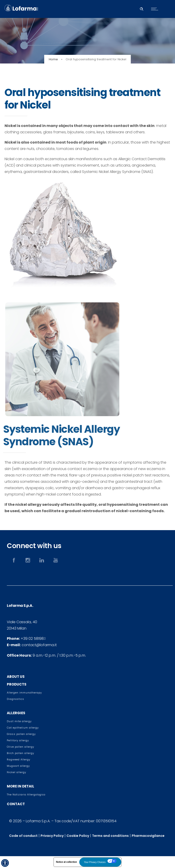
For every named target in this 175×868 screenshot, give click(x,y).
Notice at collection (67, 862)
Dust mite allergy (19, 721)
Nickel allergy (17, 772)
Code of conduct (23, 836)
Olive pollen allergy (21, 747)
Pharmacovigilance (148, 836)
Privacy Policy (52, 836)
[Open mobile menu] (156, 9)
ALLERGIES (16, 713)
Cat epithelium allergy (23, 728)
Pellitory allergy (18, 740)
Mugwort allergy (18, 766)
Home (53, 59)
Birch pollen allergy (21, 753)
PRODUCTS (17, 684)
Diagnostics (15, 699)
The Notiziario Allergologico (26, 795)
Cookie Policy (78, 836)
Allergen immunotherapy (24, 693)
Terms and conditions (110, 836)
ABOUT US (16, 677)
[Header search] (142, 8)
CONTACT (16, 804)
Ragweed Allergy (19, 759)
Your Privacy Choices (95, 862)
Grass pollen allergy (21, 734)
